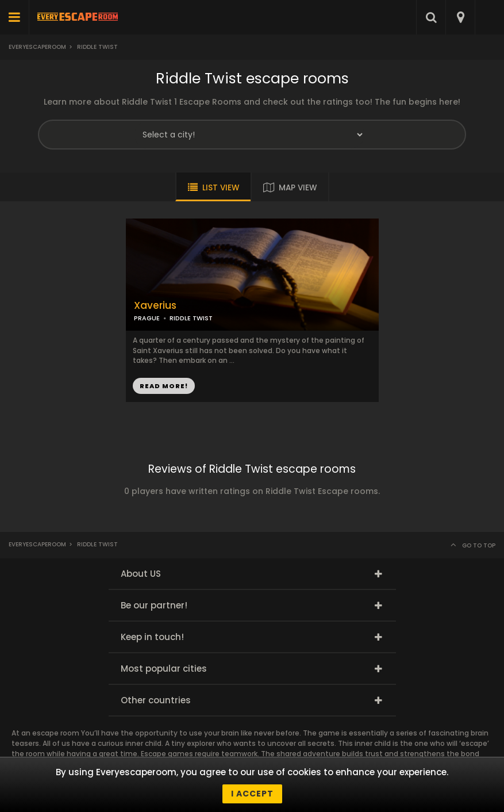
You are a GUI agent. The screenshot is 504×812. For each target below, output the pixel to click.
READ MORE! (164, 386)
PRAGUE (147, 318)
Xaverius (155, 306)
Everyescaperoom (37, 47)
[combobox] (460, 17)
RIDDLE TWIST (191, 318)
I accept (252, 794)
